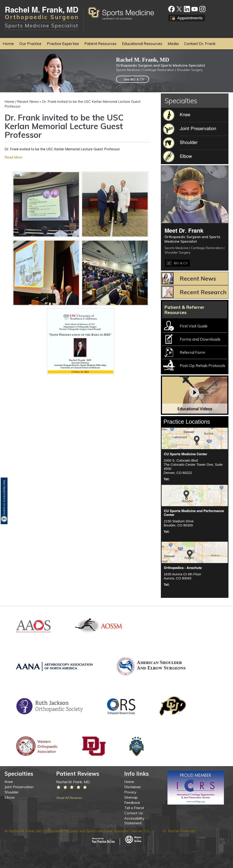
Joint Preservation (19, 787)
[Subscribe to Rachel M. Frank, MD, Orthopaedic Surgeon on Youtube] (195, 9)
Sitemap (131, 797)
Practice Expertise (63, 44)
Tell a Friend (134, 808)
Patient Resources (100, 44)
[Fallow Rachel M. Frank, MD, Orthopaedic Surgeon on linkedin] (187, 9)
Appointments (190, 18)
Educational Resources (142, 44)
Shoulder (12, 792)
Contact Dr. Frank (200, 44)
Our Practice (30, 44)
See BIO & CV (134, 79)
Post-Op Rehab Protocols (203, 366)
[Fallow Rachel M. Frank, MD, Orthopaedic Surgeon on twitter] (179, 9)
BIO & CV (181, 263)
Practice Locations (187, 422)
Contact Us (134, 813)
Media (173, 44)
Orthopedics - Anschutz (183, 568)
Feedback (132, 803)
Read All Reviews (69, 798)
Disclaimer (133, 787)
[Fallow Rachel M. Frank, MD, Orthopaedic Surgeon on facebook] (171, 9)
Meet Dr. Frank (184, 231)
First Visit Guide (194, 326)
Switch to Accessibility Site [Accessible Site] (4, 497)
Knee (9, 782)
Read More (13, 157)
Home (8, 44)
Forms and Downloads (200, 339)
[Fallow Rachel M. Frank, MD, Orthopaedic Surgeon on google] (202, 9)
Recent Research (203, 292)
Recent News (28, 102)
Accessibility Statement (134, 821)
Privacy (130, 792)
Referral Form (192, 352)
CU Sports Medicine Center (186, 454)
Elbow (10, 797)
